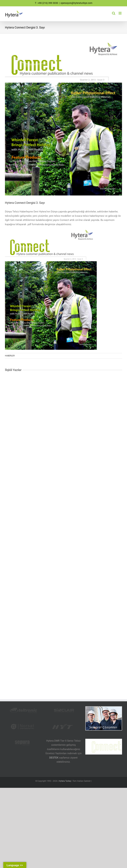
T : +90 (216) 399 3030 (46, 3)
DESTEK (54, 758)
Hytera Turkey (65, 781)
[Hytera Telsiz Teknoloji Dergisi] (63, 119)
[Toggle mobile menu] (120, 13)
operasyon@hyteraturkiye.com (76, 3)
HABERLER (10, 356)
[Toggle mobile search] (114, 13)
